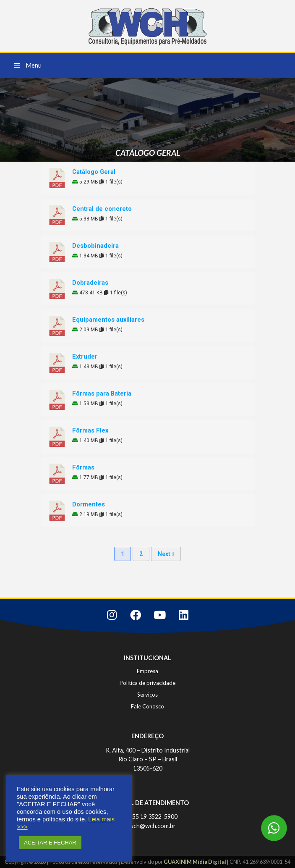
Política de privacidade (147, 683)
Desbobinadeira (95, 246)
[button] (28, 65)
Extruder (85, 357)
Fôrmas (83, 467)
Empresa (147, 671)
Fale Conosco (147, 706)
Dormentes (89, 504)
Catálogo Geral (94, 172)
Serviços (147, 695)
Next (166, 554)
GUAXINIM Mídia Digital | (197, 862)
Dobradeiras (90, 283)
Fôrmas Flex (90, 430)
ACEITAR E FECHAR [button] (50, 843)
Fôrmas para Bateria (102, 393)
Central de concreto (102, 209)
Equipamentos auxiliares (108, 320)
